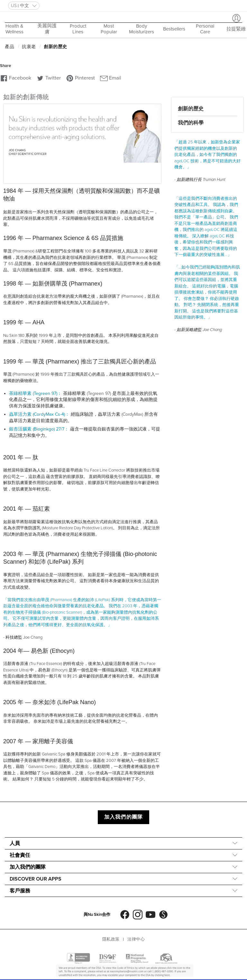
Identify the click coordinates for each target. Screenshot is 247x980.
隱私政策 (111, 939)
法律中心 (136, 939)
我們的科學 (191, 123)
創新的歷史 (191, 109)
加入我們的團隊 (123, 817)
